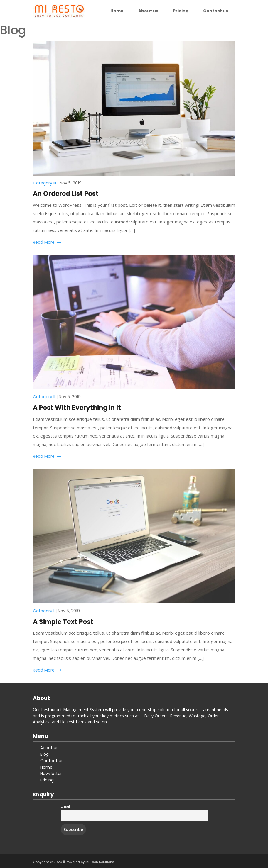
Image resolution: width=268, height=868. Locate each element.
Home (117, 11)
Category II (44, 397)
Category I (44, 611)
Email (65, 806)
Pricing (181, 11)
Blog (44, 754)
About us (148, 11)
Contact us (216, 11)
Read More (47, 242)
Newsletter (51, 774)
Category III (44, 183)
